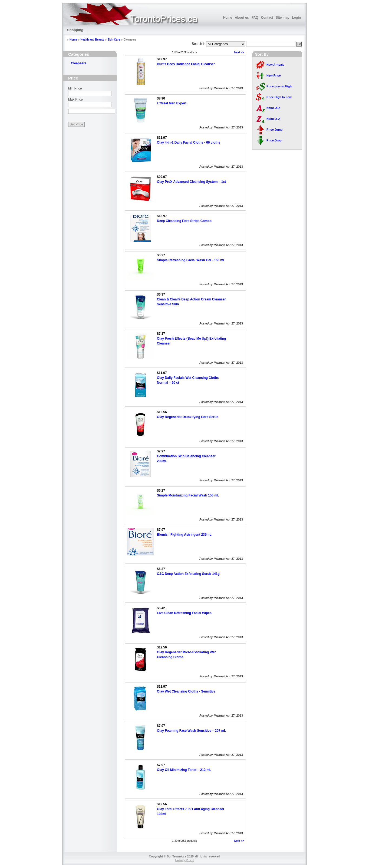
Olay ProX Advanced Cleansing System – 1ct (191, 182)
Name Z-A (273, 119)
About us (242, 18)
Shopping (75, 30)
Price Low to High (279, 86)
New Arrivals (275, 65)
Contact (267, 18)
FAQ (255, 18)
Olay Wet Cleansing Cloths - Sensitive (186, 691)
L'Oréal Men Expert (172, 103)
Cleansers (79, 63)
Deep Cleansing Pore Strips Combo (184, 221)
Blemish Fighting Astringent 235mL (184, 535)
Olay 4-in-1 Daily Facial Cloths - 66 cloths (189, 143)
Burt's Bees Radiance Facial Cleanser (186, 64)
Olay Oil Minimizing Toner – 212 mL (184, 770)
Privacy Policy (184, 860)
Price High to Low (279, 97)
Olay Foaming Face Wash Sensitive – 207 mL (192, 731)
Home (228, 18)
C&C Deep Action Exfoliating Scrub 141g (188, 574)
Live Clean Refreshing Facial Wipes (184, 613)
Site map (282, 18)
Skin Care (114, 40)
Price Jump (274, 130)
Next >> (239, 52)
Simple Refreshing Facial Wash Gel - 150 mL (191, 260)
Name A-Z (273, 108)
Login (296, 18)
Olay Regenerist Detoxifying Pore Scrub (188, 417)
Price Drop (274, 140)
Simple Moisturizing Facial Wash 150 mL (188, 495)
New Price (274, 75)
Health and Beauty (92, 40)
